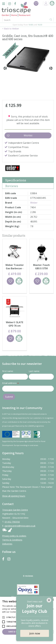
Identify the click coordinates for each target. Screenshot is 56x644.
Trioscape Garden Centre (15, 510)
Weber (34, 203)
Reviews (12, 186)
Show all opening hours (14, 496)
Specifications (16, 180)
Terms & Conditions (12, 540)
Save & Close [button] (15, 632)
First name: (8, 371)
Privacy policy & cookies (14, 536)
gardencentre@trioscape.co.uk (20, 526)
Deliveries (7, 544)
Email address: (10, 383)
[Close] (49, 600)
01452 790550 (12, 522)
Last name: (34, 371)
